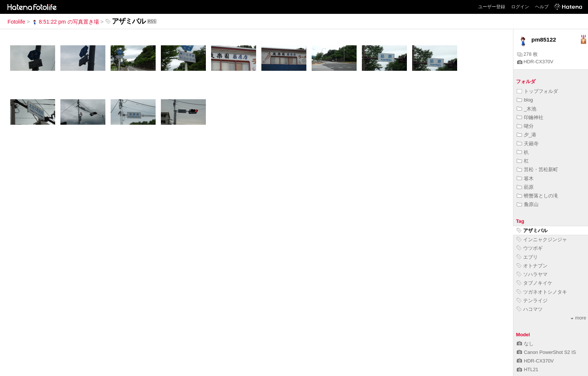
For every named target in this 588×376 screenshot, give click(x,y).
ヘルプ (542, 7)
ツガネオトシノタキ (542, 292)
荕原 (525, 187)
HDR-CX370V (535, 62)
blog (525, 100)
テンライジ (532, 301)
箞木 (525, 178)
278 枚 (527, 54)
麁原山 (528, 204)
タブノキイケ (535, 283)
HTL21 (527, 369)
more (578, 318)
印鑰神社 (530, 117)
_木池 (526, 109)
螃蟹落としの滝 (537, 196)
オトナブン (532, 266)
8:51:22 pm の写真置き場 (65, 22)
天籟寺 (528, 144)
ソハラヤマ (532, 274)
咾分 (525, 126)
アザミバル (532, 231)
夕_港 (526, 135)
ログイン (520, 7)
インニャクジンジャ (542, 239)
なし (525, 344)
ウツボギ (530, 248)
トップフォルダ (537, 91)
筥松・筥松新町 (537, 169)
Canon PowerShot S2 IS (546, 352)
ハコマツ (530, 309)
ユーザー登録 (492, 7)
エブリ (527, 257)
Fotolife (16, 22)
